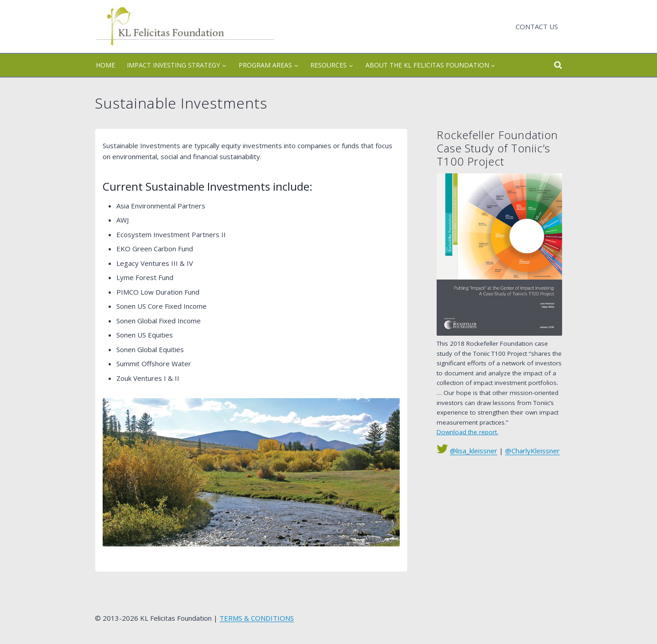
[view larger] (251, 472)
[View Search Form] (550, 65)
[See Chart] (499, 254)
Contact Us (537, 26)
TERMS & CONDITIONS (257, 618)
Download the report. (467, 432)
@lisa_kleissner (474, 451)
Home (105, 65)
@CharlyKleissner (532, 451)
